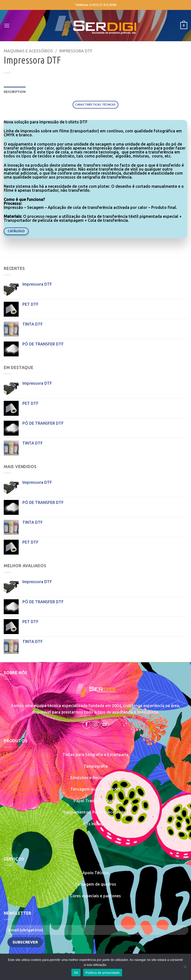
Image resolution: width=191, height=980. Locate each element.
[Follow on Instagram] (96, 725)
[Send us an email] (105, 725)
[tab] (95, 105)
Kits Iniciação (95, 824)
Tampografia (96, 766)
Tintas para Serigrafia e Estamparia (95, 754)
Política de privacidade (103, 973)
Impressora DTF (76, 51)
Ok (76, 973)
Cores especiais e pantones (95, 896)
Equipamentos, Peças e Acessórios (96, 812)
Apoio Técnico (96, 873)
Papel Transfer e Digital (96, 801)
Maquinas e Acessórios (28, 51)
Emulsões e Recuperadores (95, 778)
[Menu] (7, 25)
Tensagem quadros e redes (95, 789)
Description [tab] (15, 92)
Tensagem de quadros (95, 884)
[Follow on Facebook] (86, 725)
